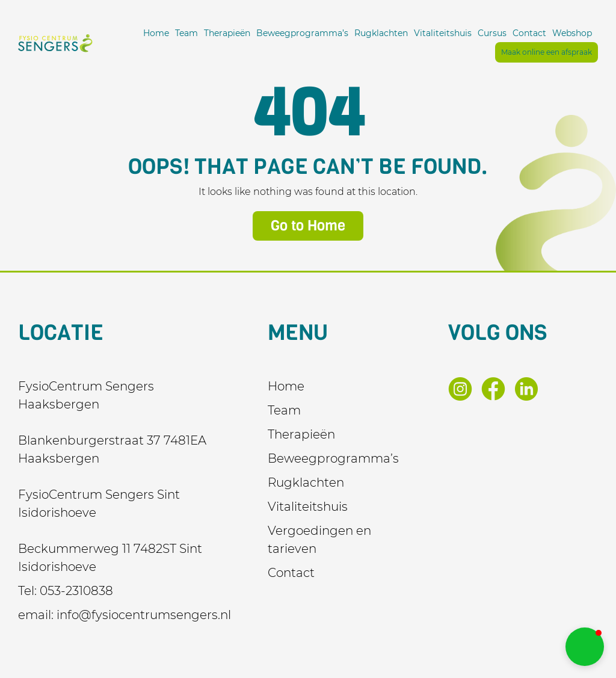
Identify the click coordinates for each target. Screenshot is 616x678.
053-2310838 (76, 591)
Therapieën (227, 33)
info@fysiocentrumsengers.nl (144, 615)
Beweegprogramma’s (302, 33)
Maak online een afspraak (547, 52)
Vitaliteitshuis (443, 33)
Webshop (572, 33)
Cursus (492, 33)
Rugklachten (381, 33)
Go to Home (308, 226)
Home (156, 33)
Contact (529, 33)
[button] (585, 647)
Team (186, 33)
